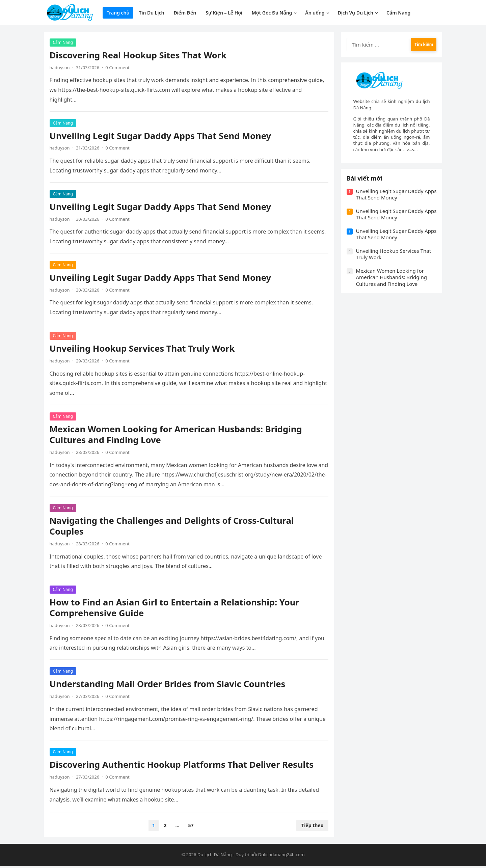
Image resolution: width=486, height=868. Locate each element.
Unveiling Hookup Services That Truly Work (143, 349)
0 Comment (119, 69)
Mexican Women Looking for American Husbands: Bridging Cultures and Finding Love (177, 436)
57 (191, 827)
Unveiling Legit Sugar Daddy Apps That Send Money (161, 137)
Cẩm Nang (64, 43)
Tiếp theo (311, 827)
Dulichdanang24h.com (281, 857)
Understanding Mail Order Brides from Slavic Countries (169, 685)
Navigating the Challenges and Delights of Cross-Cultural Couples (173, 527)
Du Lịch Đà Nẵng (215, 857)
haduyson (61, 69)
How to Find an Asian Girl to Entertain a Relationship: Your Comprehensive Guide (175, 609)
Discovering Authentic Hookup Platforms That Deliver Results (183, 766)
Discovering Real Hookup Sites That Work (139, 56)
